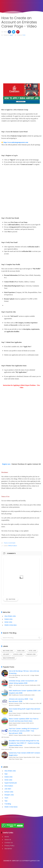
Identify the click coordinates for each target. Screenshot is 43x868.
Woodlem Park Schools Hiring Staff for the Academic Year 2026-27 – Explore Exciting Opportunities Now (24, 743)
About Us (8, 840)
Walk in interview (11, 625)
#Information (13, 546)
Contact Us (9, 843)
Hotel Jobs (8, 622)
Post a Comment (9, 543)
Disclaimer (8, 849)
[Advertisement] (21, 60)
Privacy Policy (9, 846)
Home (7, 837)
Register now (6, 464)
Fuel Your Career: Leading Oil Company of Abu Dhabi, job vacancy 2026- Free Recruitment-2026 (24, 731)
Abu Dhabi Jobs (10, 616)
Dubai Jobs (8, 619)
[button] (9, 32)
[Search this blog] (21, 638)
